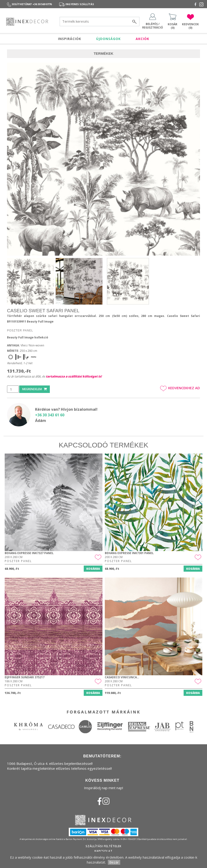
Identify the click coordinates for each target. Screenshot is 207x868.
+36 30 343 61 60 (50, 415)
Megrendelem (34, 389)
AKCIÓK (142, 39)
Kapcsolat (103, 851)
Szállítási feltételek (103, 846)
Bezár (114, 862)
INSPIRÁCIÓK (70, 39)
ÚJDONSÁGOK (108, 39)
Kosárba (93, 569)
